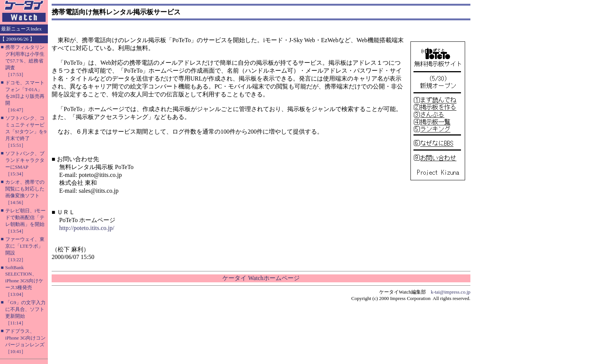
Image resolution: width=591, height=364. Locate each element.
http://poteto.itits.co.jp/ (87, 228)
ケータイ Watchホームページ (261, 278)
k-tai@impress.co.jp (451, 292)
